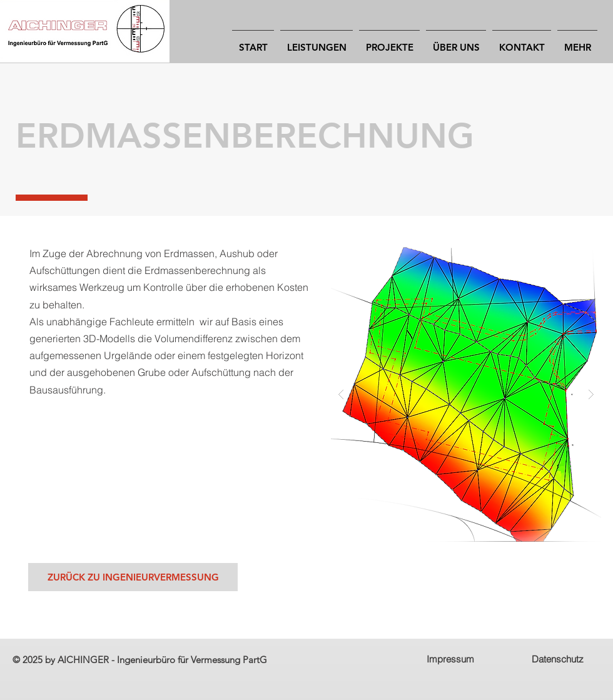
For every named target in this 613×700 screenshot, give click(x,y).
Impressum (450, 659)
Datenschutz (558, 659)
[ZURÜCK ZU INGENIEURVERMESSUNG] (133, 577)
